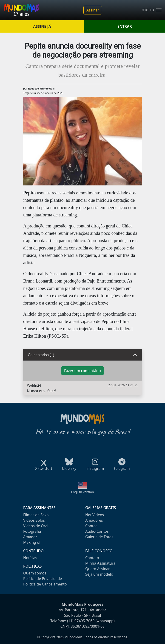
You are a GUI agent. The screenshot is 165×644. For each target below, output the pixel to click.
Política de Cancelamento (45, 584)
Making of (32, 542)
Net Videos (95, 515)
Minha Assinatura (100, 563)
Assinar (93, 10)
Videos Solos (34, 520)
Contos (91, 526)
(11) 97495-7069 (81, 621)
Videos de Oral (36, 526)
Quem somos (35, 573)
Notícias (30, 558)
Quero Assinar (98, 569)
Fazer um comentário (82, 371)
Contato (92, 558)
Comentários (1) (41, 355)
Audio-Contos (97, 531)
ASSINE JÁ (42, 26)
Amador (30, 537)
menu (152, 10)
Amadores (94, 520)
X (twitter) (44, 467)
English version (82, 492)
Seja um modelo (99, 574)
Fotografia (32, 531)
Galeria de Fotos (99, 537)
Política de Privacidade (43, 579)
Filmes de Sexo (36, 515)
